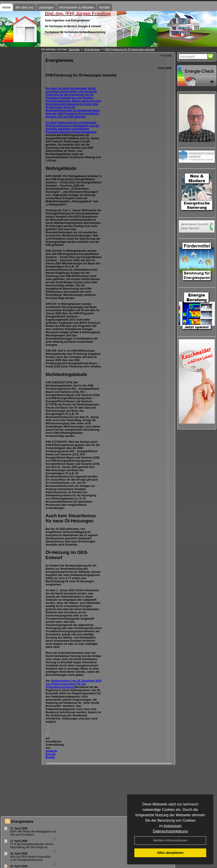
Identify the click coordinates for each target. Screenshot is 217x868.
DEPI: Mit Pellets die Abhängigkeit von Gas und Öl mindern (33, 833)
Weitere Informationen (170, 840)
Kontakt (105, 7)
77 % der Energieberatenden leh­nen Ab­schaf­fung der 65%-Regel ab (32, 846)
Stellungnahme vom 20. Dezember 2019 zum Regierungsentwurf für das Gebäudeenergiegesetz (73, 684)
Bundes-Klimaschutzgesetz (78, 132)
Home (6, 7)
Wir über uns (24, 7)
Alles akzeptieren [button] (170, 853)
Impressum (173, 826)
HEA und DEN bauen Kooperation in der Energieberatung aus (30, 858)
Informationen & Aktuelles (76, 7)
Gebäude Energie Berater (51, 754)
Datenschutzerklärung (170, 831)
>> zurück (165, 56)
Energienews (22, 822)
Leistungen (46, 7)
